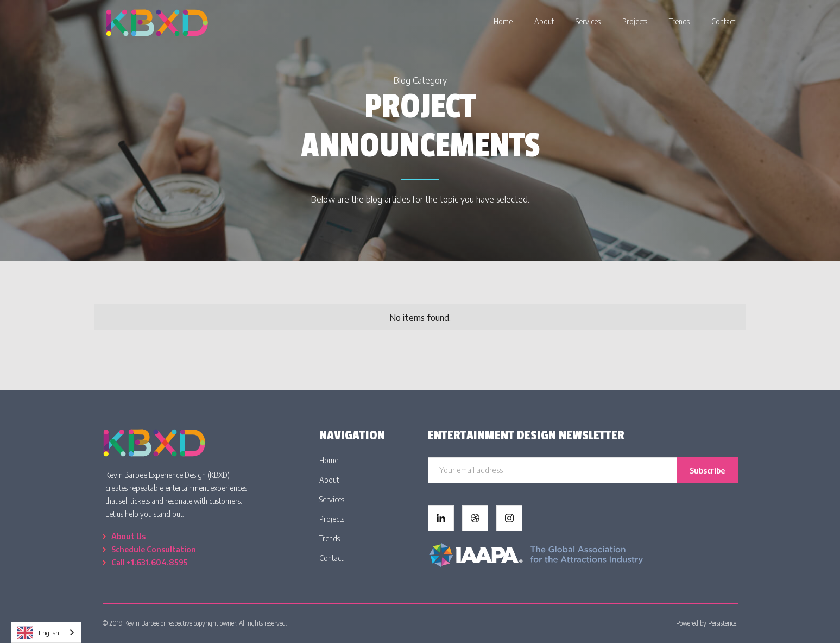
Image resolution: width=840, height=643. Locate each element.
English (38, 633)
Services (332, 499)
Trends (330, 538)
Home (329, 460)
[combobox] (46, 632)
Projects (332, 519)
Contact (331, 558)
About (329, 480)
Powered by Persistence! (707, 623)
